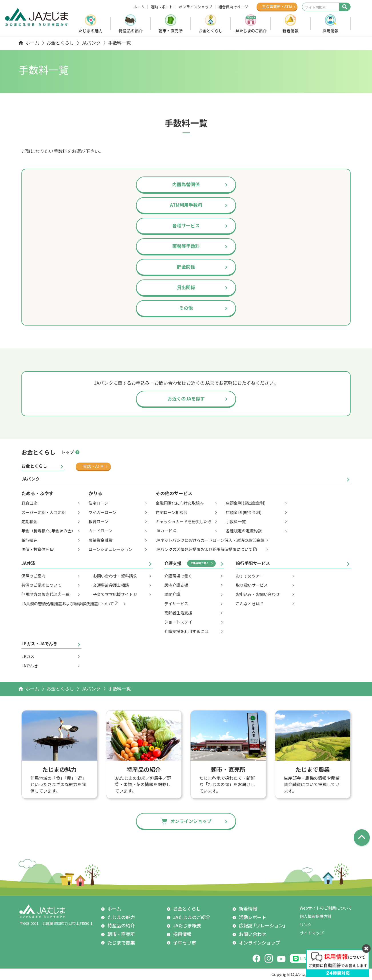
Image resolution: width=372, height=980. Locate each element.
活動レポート (162, 7)
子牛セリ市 (185, 943)
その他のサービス (174, 493)
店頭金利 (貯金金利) (244, 512)
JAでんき (30, 666)
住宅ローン (98, 503)
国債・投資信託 (35, 549)
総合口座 (29, 503)
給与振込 (29, 540)
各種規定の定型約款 (244, 531)
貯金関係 (186, 267)
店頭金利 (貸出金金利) (246, 503)
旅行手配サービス (253, 563)
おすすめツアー (250, 576)
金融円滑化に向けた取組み (180, 503)
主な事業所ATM (277, 6)
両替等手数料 (186, 246)
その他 (186, 308)
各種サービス (186, 225)
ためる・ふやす (37, 493)
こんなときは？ (250, 604)
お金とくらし (211, 31)
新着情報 (291, 31)
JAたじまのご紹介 (251, 31)
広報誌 (263, 926)
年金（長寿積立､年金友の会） (48, 531)
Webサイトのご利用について (326, 908)
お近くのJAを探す (186, 398)
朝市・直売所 (171, 31)
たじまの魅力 (91, 31)
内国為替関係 (186, 184)
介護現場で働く (200, 563)
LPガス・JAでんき (39, 643)
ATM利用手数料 (186, 205)
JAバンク (91, 43)
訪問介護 (172, 594)
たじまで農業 (121, 943)
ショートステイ (178, 622)
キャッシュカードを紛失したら (184, 521)
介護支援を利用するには (186, 631)
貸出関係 (186, 287)
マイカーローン (102, 512)
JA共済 (28, 563)
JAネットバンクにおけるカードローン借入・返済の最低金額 (210, 540)
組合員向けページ (233, 7)
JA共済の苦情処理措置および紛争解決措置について (68, 604)
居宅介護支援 (176, 585)
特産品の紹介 (131, 31)
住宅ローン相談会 (172, 512)
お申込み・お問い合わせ (258, 594)
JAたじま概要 (187, 925)
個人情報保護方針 (316, 916)
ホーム (139, 7)
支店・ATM (93, 466)
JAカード (164, 531)
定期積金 (29, 521)
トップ (68, 452)
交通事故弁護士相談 (111, 585)
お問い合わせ (253, 934)
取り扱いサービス (252, 585)
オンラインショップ (196, 7)
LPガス (28, 656)
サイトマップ (312, 933)
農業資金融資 (101, 540)
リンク (306, 925)
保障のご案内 (33, 576)
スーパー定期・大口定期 (43, 512)
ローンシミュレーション (110, 549)
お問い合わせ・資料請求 (115, 576)
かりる (95, 493)
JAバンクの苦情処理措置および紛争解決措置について (204, 549)
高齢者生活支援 (178, 613)
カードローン (100, 531)
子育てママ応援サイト (113, 594)
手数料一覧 (236, 521)
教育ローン (98, 521)
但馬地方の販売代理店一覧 (45, 594)
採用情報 (331, 31)
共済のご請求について (41, 585)
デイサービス (176, 604)
